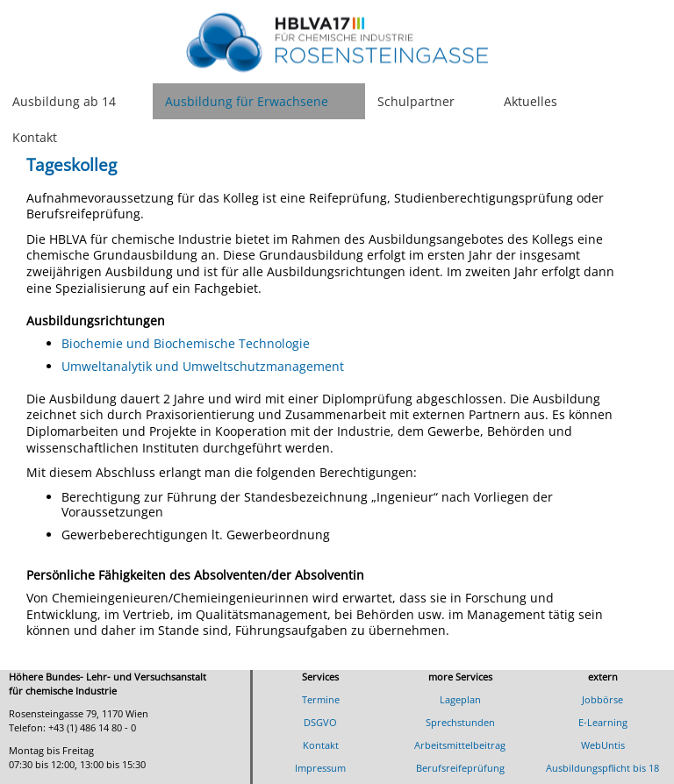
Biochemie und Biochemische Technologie (186, 343)
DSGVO (320, 722)
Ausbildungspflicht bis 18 (602, 768)
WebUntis (603, 745)
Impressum (320, 768)
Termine (321, 699)
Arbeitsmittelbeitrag (460, 745)
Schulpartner (416, 101)
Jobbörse (602, 699)
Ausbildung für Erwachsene (247, 101)
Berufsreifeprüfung (460, 768)
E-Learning (603, 722)
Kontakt (35, 137)
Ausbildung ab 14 (64, 101)
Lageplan (460, 699)
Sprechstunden (460, 722)
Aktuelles (531, 101)
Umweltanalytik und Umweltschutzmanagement (203, 366)
